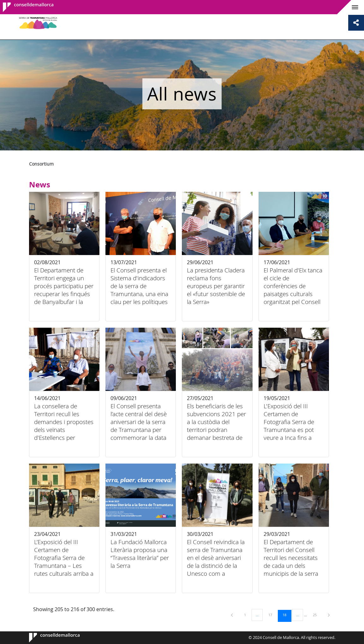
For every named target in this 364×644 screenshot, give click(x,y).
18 (287, 615)
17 (272, 615)
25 (317, 615)
